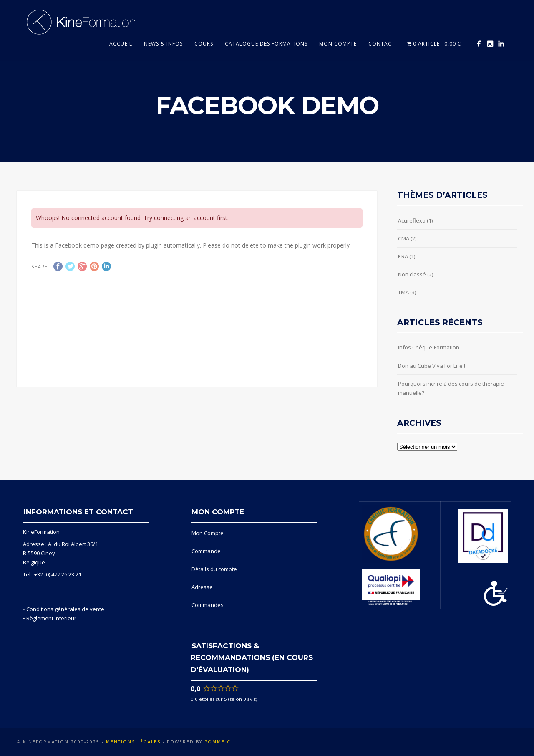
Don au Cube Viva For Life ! (432, 366)
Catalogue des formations (266, 44)
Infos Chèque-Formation (429, 347)
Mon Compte (208, 533)
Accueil (121, 44)
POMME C (218, 742)
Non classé (412, 274)
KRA (403, 256)
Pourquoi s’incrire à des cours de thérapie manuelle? (451, 388)
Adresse (202, 587)
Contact (382, 44)
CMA (404, 238)
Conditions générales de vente (65, 609)
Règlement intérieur (51, 618)
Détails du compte (214, 569)
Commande (206, 551)
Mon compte (338, 44)
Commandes (208, 605)
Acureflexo (412, 220)
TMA (403, 292)
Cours (204, 44)
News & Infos (163, 44)
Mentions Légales (133, 742)
